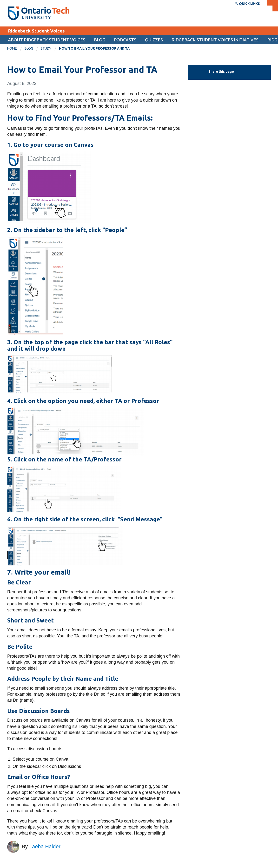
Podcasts (125, 40)
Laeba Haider (45, 846)
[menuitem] (16, 49)
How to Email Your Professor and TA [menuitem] (94, 48)
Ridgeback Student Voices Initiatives (215, 40)
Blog (100, 40)
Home (12, 48)
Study (46, 48)
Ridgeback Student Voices (36, 31)
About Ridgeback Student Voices (47, 40)
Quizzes (154, 40)
